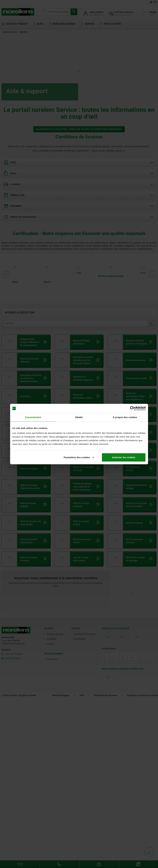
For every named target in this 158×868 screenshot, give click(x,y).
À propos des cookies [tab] (125, 417)
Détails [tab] (79, 417)
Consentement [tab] (33, 417)
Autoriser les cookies (124, 457)
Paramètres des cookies (79, 457)
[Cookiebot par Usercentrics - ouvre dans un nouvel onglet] (132, 408)
